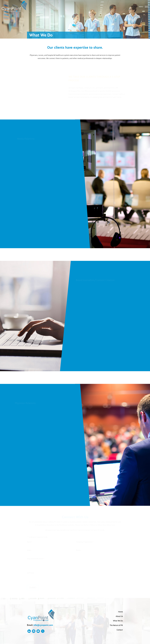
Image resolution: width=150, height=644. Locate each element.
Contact (120, 630)
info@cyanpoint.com (44, 624)
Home (121, 611)
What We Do (118, 621)
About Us (119, 616)
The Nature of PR (116, 625)
